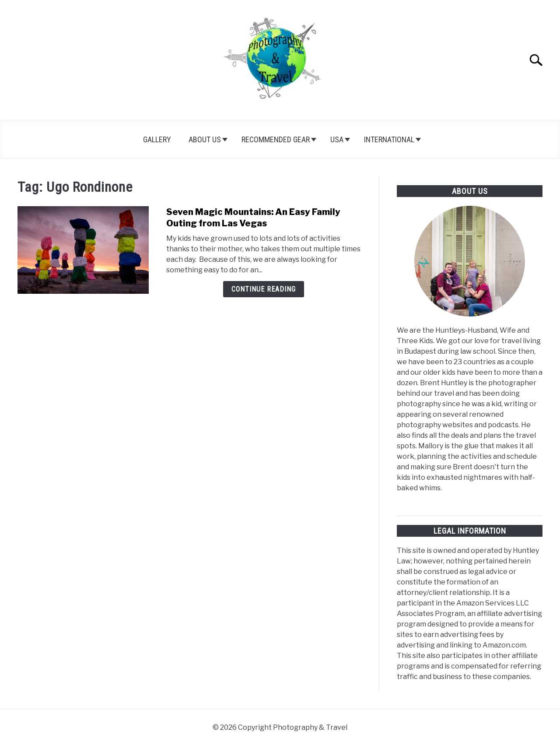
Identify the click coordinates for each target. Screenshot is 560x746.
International (389, 139)
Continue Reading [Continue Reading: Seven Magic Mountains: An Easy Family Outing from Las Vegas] (264, 289)
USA (337, 139)
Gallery (157, 139)
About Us (205, 139)
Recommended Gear (276, 139)
